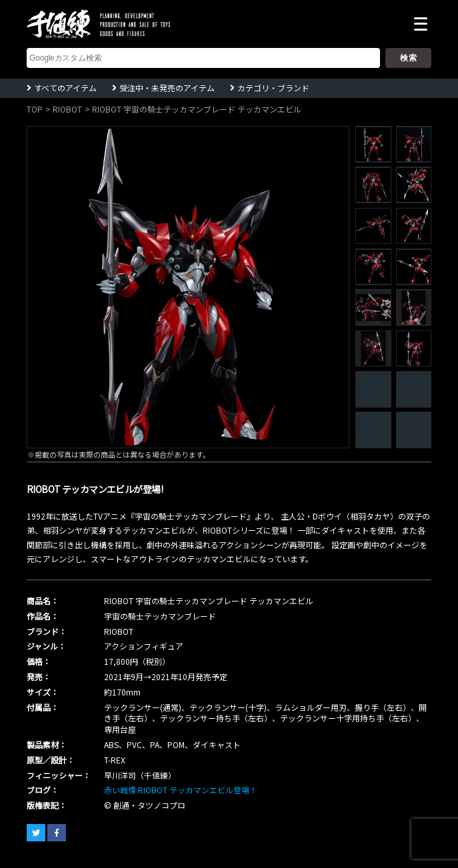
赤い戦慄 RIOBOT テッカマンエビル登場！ (181, 790)
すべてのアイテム (65, 88)
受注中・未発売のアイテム (167, 88)
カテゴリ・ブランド (273, 88)
